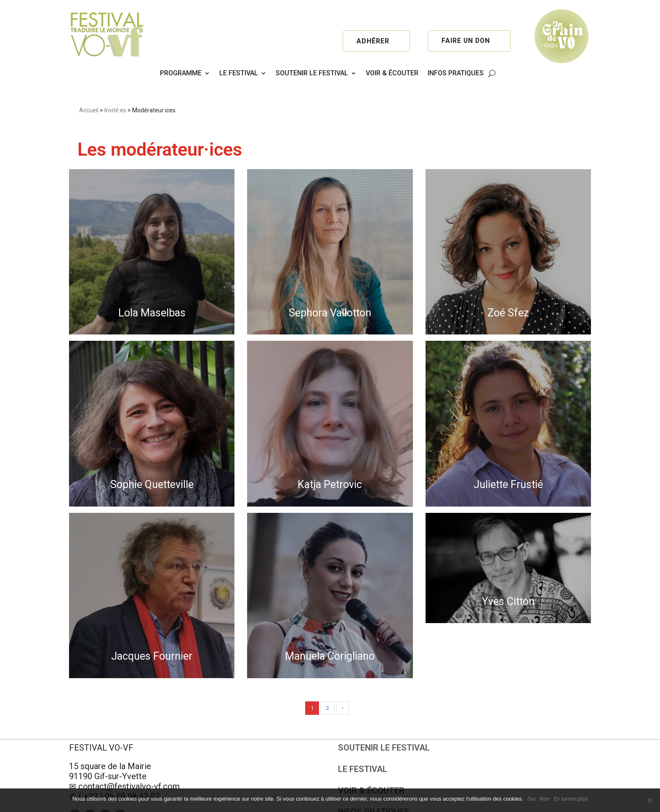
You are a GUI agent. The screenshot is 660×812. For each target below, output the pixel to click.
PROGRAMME (181, 73)
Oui (531, 799)
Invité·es (115, 86)
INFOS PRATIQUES (456, 73)
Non (545, 799)
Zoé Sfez (508, 289)
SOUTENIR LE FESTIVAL (312, 73)
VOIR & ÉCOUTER (392, 73)
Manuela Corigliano (330, 633)
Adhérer (373, 41)
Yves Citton (508, 577)
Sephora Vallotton (330, 289)
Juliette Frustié (508, 461)
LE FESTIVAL (239, 73)
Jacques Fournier (152, 633)
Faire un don (466, 41)
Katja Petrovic (330, 461)
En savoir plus (571, 799)
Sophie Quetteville (152, 461)
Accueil (89, 86)
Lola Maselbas (152, 289)
